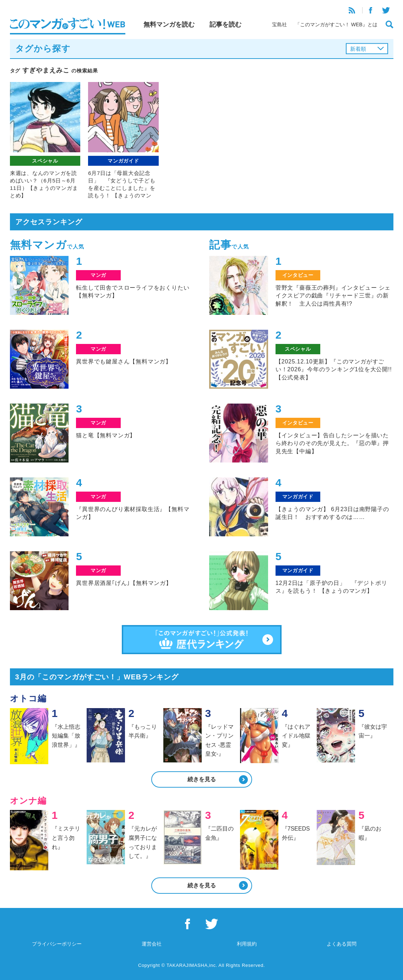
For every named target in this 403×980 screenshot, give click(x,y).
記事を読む (225, 24)
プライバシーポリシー (57, 944)
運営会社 (152, 944)
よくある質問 (342, 944)
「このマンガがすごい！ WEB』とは (336, 24)
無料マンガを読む (169, 24)
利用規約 (247, 944)
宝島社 (279, 24)
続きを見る (202, 779)
